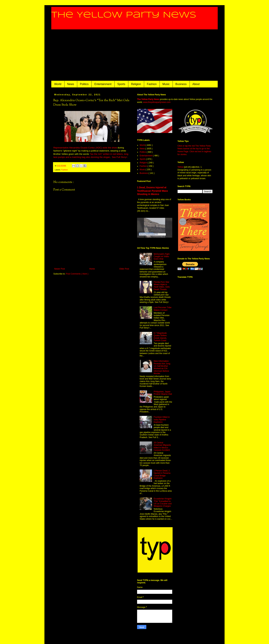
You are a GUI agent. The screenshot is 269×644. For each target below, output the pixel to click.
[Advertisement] (134, 55)
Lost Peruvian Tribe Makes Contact (163, 309)
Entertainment (103, 84)
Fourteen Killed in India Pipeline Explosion (162, 420)
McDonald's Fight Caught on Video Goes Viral (162, 257)
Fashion (152, 84)
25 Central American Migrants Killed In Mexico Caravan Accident (162, 446)
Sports (121, 84)
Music (166, 84)
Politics (84, 84)
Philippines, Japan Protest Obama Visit (163, 393)
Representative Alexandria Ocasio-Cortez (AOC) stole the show (85, 148)
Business (181, 84)
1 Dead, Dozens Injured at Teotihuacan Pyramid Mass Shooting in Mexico (153, 191)
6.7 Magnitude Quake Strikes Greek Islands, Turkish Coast (160, 337)
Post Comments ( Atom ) (77, 274)
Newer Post (60, 269)
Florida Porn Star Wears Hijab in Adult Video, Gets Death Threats (162, 286)
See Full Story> (120, 157)
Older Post (124, 269)
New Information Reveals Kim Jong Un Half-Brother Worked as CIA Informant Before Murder (162, 367)
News (71, 84)
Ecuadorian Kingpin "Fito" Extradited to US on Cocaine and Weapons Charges (163, 502)
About (196, 84)
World (58, 84)
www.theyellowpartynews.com (157, 102)
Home (92, 269)
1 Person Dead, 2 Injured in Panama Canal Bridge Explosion (162, 474)
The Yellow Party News (124, 15)
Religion (136, 84)
